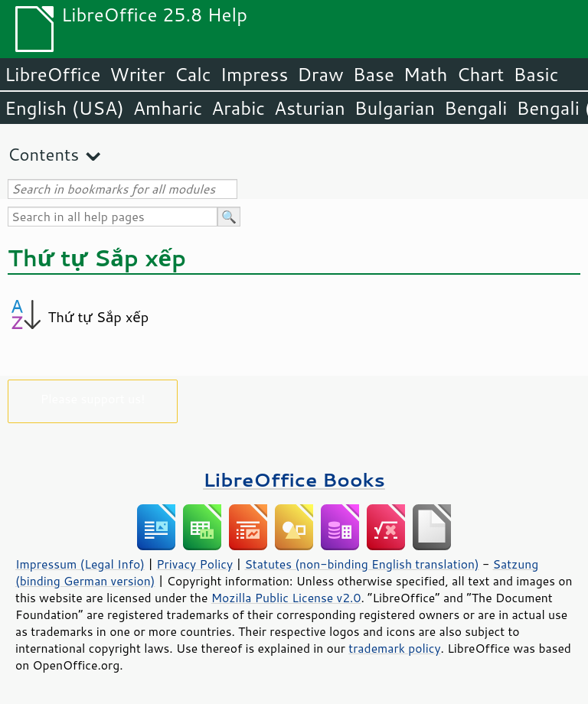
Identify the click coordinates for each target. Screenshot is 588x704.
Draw (320, 74)
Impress (255, 74)
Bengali (475, 108)
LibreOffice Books (294, 479)
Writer (137, 74)
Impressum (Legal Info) (80, 564)
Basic (536, 74)
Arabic (238, 108)
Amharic (168, 108)
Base (374, 74)
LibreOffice (52, 74)
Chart (480, 74)
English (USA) (64, 108)
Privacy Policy (194, 564)
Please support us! (93, 398)
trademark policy (394, 648)
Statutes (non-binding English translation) (361, 564)
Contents (43, 154)
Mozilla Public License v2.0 (286, 598)
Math (426, 74)
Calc (193, 74)
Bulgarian (395, 108)
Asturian (310, 108)
